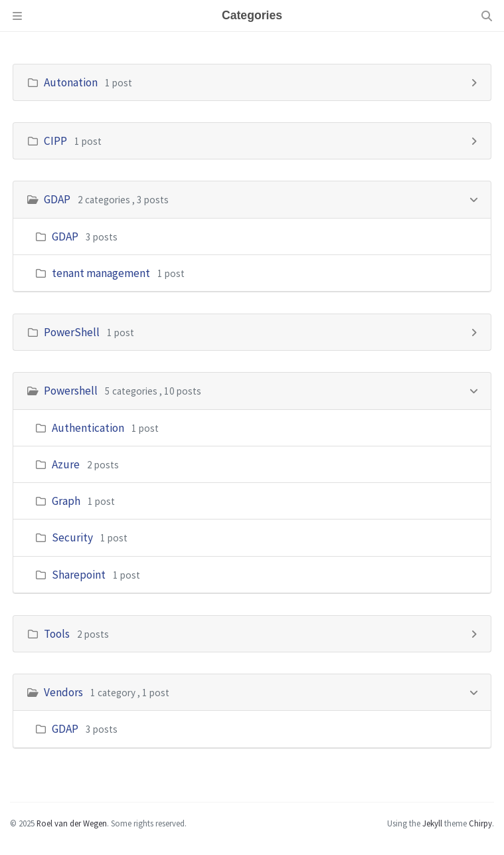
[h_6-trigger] (474, 691)
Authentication (88, 428)
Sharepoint (79, 575)
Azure (66, 464)
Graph (66, 501)
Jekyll (432, 823)
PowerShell (72, 332)
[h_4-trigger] (474, 390)
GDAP (57, 199)
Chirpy (480, 823)
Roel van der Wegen (72, 823)
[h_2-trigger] (474, 198)
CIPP (55, 141)
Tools (57, 634)
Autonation (71, 82)
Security (72, 537)
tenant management (101, 273)
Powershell (71, 391)
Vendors (63, 692)
